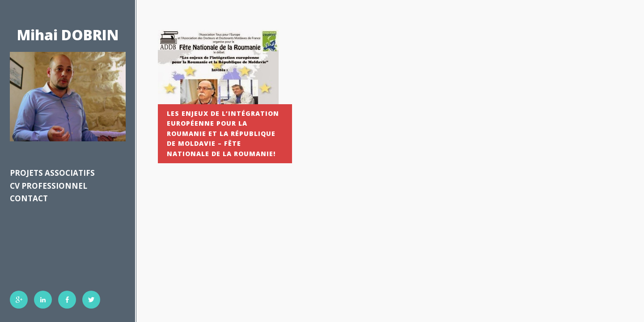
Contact (29, 198)
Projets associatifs (52, 173)
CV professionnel (49, 186)
